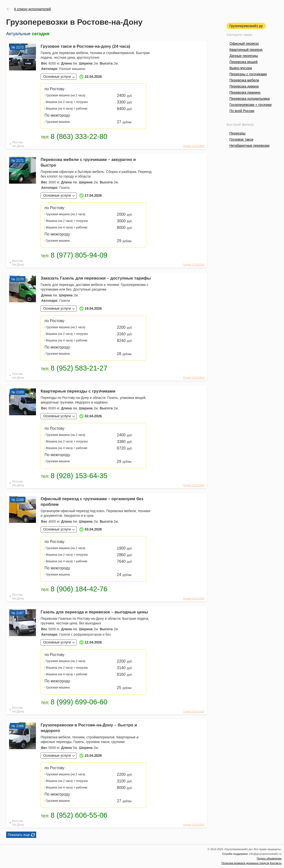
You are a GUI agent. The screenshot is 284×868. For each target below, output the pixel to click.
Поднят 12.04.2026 (194, 712)
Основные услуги (57, 77)
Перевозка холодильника (250, 99)
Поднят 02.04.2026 (194, 485)
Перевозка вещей (244, 62)
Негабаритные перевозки (250, 146)
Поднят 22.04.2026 (194, 146)
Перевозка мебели (244, 80)
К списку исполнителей (33, 9)
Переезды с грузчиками (248, 74)
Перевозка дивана (244, 86)
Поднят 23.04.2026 (194, 825)
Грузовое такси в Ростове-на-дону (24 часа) (85, 46)
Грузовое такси (241, 139)
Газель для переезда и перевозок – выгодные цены (94, 612)
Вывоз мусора (241, 68)
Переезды (237, 133)
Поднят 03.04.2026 (194, 599)
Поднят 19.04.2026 (194, 378)
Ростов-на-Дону (18, 144)
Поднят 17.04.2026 (194, 265)
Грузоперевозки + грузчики (250, 105)
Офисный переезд (244, 44)
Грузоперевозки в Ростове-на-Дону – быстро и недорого (89, 728)
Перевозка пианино (245, 92)
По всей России (242, 111)
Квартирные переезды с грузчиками (78, 391)
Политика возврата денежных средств (245, 863)
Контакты (276, 863)
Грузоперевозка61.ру (246, 26)
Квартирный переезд (246, 50)
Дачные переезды (244, 56)
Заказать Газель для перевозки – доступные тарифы (96, 278)
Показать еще (19, 835)
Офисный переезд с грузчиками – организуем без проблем (92, 502)
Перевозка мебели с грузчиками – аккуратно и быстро (88, 162)
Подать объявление (269, 858)
